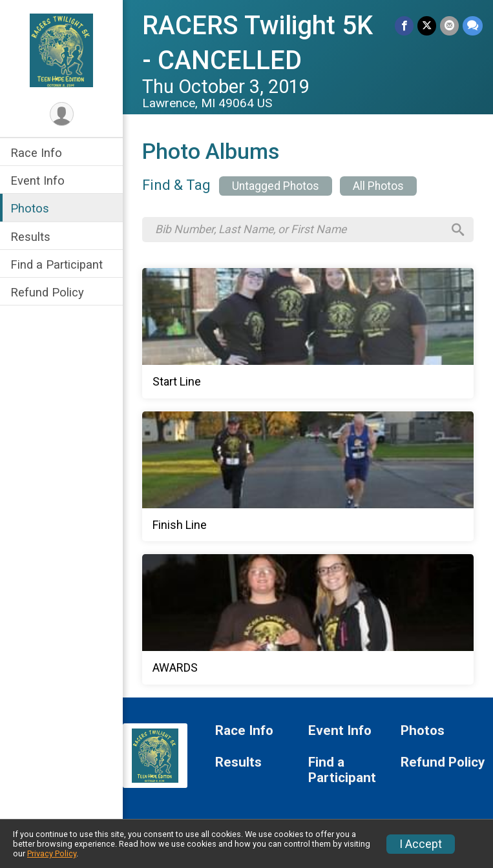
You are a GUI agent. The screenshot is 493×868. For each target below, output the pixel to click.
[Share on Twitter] (427, 26)
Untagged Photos (276, 186)
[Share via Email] (449, 26)
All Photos (378, 186)
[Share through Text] (473, 26)
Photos (30, 208)
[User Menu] (62, 114)
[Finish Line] (308, 477)
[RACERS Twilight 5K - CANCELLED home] (62, 50)
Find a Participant (57, 264)
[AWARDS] (308, 619)
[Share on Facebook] (404, 26)
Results (30, 237)
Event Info (37, 181)
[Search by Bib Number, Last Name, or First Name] (299, 229)
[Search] (458, 230)
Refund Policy (47, 292)
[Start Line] (308, 333)
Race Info (36, 153)
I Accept (421, 844)
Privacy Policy (52, 853)
